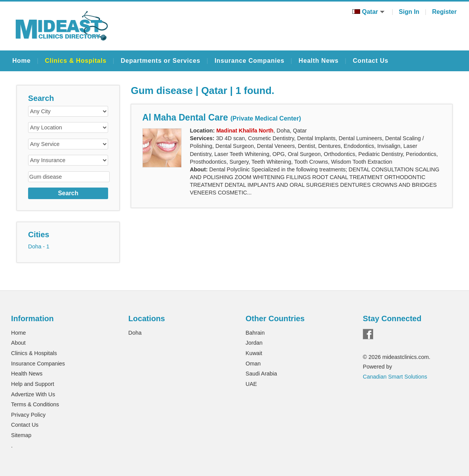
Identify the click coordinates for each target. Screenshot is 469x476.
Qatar (368, 12)
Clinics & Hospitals (76, 61)
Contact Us (371, 61)
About (18, 343)
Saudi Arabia (261, 374)
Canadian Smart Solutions (395, 377)
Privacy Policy (28, 415)
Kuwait (254, 353)
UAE (251, 384)
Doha (135, 333)
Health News (319, 61)
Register (444, 12)
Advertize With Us (33, 394)
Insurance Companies (250, 61)
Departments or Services (161, 61)
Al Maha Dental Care (222, 117)
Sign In (409, 12)
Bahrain (255, 333)
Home (22, 61)
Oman (253, 364)
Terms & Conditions (35, 404)
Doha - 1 (39, 246)
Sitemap (21, 435)
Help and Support (33, 384)
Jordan (254, 343)
